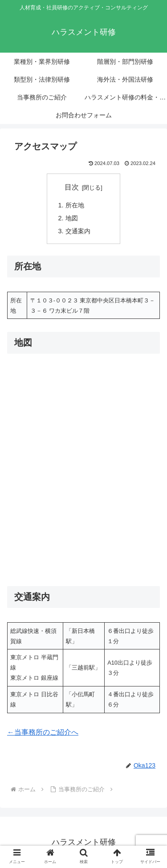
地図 (72, 218)
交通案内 (78, 231)
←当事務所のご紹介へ (43, 732)
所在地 (75, 205)
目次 (72, 187)
